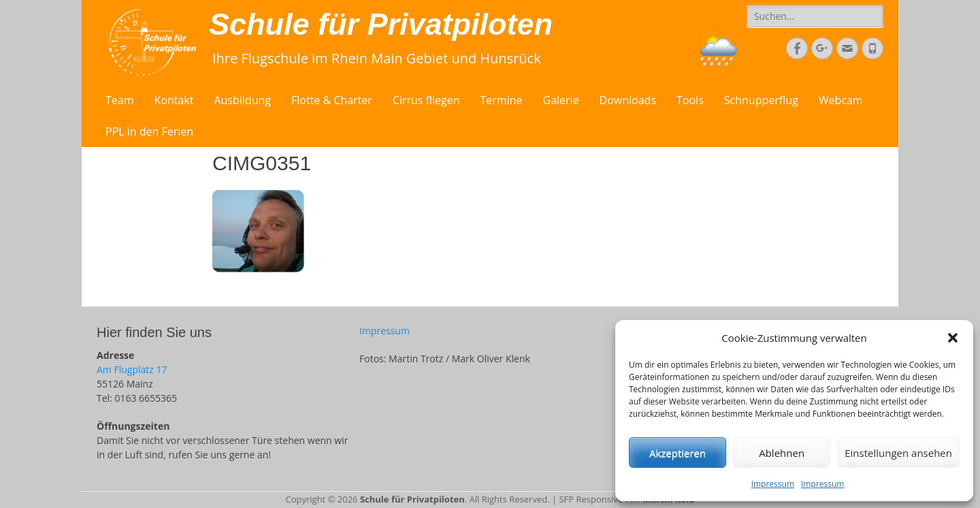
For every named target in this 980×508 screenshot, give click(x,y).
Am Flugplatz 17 (132, 369)
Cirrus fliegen (426, 100)
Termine (502, 100)
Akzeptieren (677, 453)
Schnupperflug (761, 100)
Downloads (628, 100)
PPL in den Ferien (149, 131)
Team (120, 100)
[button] (953, 338)
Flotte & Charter (332, 100)
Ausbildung (242, 100)
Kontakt (174, 100)
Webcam (841, 100)
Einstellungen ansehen (898, 453)
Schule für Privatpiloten (381, 24)
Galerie (561, 100)
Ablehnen (782, 453)
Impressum (773, 484)
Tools (690, 100)
